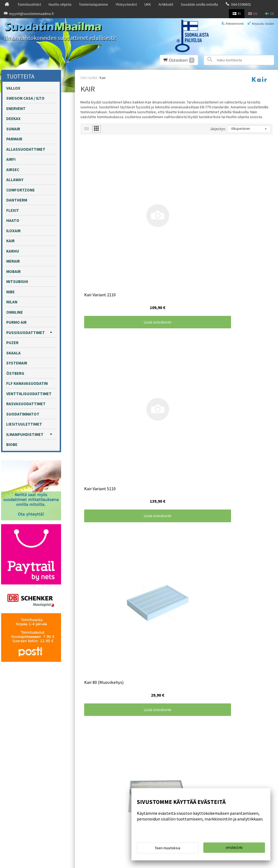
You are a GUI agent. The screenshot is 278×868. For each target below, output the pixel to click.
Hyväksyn (234, 849)
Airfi (11, 159)
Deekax (13, 119)
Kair (10, 241)
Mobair (13, 271)
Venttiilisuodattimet (29, 394)
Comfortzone (20, 190)
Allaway (15, 180)
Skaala (13, 353)
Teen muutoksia (168, 850)
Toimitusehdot (29, 4)
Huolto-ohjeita (60, 4)
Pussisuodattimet (26, 333)
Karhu (13, 251)
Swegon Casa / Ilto (25, 98)
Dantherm (17, 200)
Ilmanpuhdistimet (25, 434)
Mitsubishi (17, 282)
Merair (13, 261)
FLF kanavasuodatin (27, 383)
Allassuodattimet (26, 149)
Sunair (13, 129)
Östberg (15, 373)
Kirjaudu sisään (263, 23)
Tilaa (100, 781)
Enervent (16, 108)
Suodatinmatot (23, 414)
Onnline (15, 312)
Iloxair (13, 231)
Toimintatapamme (94, 4)
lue (152, 774)
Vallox (13, 88)
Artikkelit (166, 4)
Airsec (13, 170)
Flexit (13, 210)
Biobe (12, 444)
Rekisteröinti (235, 23)
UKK (148, 4)
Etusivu (14, 750)
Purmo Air (16, 322)
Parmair (14, 139)
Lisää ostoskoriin (113, 232)
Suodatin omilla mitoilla (199, 4)
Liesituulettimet (24, 424)
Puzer (12, 343)
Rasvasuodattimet (26, 404)
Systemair (17, 363)
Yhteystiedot (126, 4)
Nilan (12, 302)
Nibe (10, 292)
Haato (13, 220)
